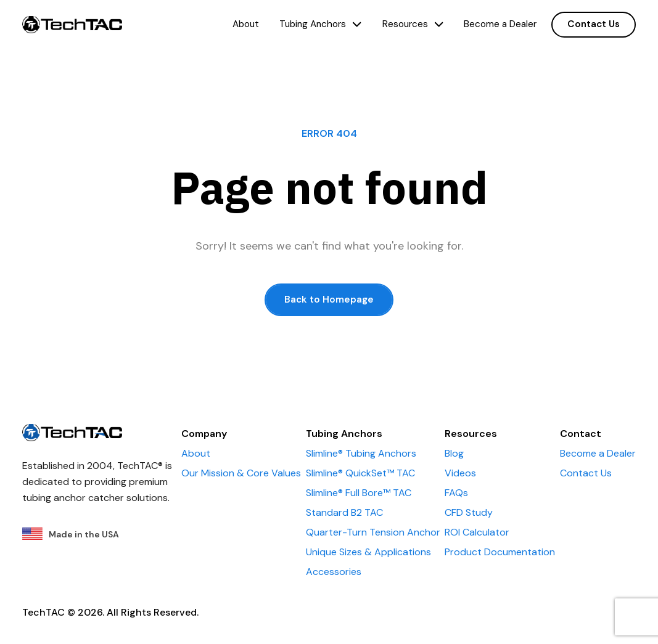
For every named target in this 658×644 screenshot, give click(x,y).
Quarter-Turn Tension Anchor (373, 532)
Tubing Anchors (320, 24)
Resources (413, 24)
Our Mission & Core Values (241, 473)
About (246, 24)
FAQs (456, 493)
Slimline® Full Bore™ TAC (359, 493)
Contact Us (594, 24)
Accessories (334, 572)
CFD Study (469, 512)
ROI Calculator (477, 532)
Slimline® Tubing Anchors (361, 453)
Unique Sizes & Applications (368, 552)
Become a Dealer (500, 24)
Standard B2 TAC (344, 512)
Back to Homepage (329, 300)
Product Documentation (500, 552)
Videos (460, 473)
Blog (454, 453)
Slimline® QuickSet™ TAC (360, 473)
